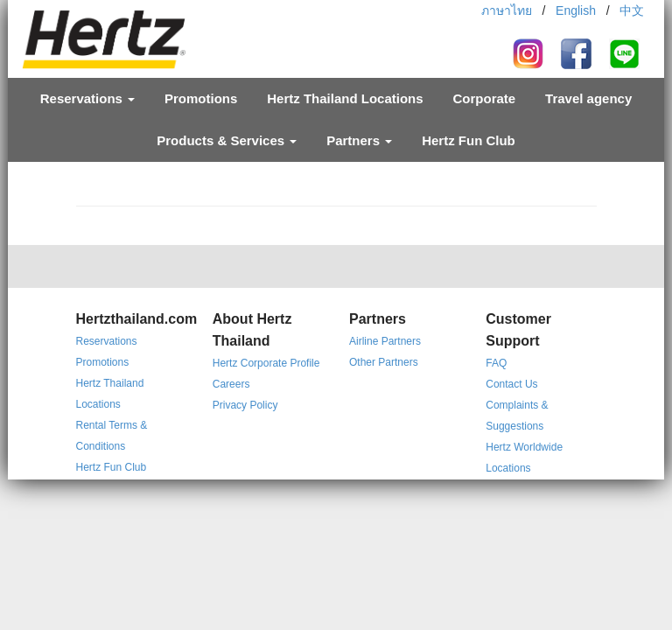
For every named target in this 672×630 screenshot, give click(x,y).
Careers (231, 384)
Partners (359, 140)
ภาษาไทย (507, 10)
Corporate (484, 98)
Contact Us (511, 384)
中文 (632, 10)
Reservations (87, 98)
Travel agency (588, 98)
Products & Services (227, 140)
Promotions (201, 98)
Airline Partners (385, 341)
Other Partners (384, 362)
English (576, 10)
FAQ (496, 363)
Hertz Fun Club (469, 140)
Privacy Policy (245, 405)
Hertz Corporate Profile (266, 363)
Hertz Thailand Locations (345, 98)
